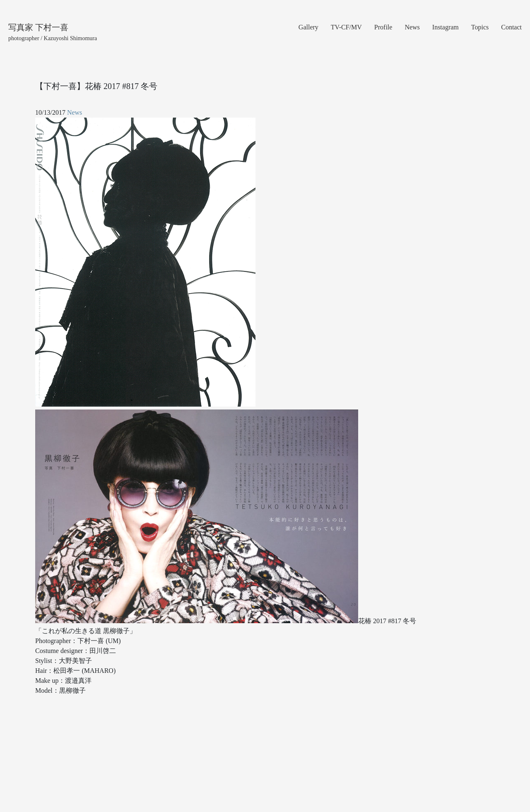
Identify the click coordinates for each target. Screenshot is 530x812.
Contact (511, 27)
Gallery (308, 27)
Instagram (446, 27)
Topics (480, 27)
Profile (383, 27)
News (412, 27)
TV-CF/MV (346, 27)
